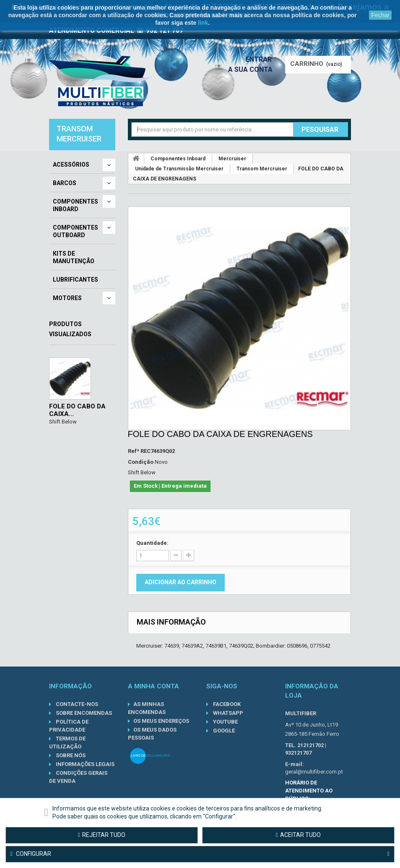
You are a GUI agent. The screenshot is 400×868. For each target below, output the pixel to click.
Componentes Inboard (75, 205)
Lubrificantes (75, 280)
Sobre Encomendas (83, 713)
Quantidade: (152, 543)
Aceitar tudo (298, 835)
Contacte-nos (76, 704)
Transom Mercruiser (262, 169)
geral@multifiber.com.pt (314, 772)
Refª (134, 451)
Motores (67, 298)
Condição (141, 462)
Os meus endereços (161, 721)
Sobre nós (70, 755)
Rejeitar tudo (102, 835)
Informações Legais (84, 764)
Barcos (65, 183)
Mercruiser (232, 159)
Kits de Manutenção (74, 257)
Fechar (380, 15)
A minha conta (153, 686)
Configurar (200, 854)
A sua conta (252, 69)
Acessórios (71, 165)
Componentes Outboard (75, 231)
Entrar (261, 59)
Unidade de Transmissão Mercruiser (179, 169)
